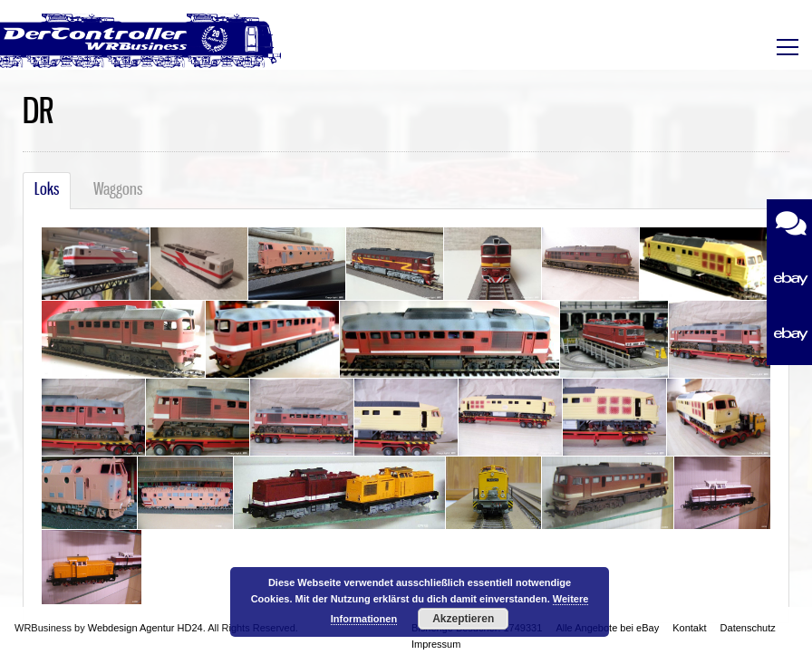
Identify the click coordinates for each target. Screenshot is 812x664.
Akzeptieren (463, 619)
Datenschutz (748, 628)
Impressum (436, 644)
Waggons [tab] (118, 190)
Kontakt (689, 628)
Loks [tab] (47, 190)
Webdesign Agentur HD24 (145, 628)
